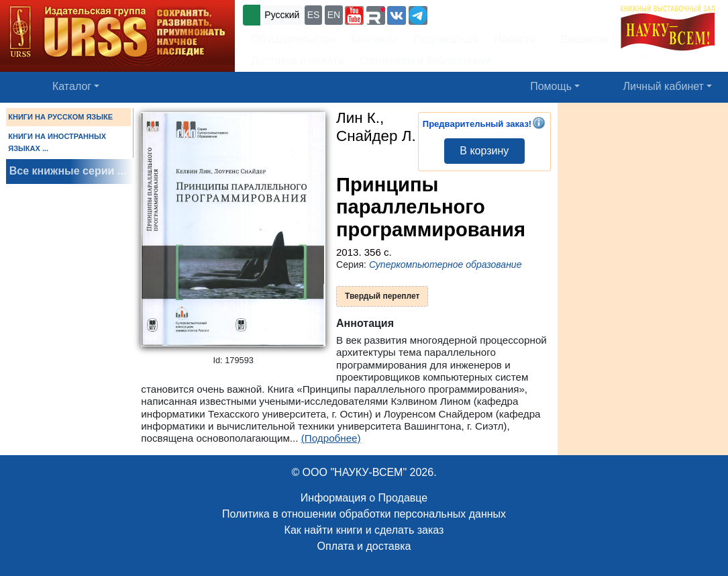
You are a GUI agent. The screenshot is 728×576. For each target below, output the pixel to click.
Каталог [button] (72, 86)
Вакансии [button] (580, 39)
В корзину (484, 151)
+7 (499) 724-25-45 (479, 14)
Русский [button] (282, 15)
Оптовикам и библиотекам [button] (425, 61)
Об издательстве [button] (293, 39)
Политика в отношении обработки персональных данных (364, 514)
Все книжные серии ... (68, 171)
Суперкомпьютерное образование (446, 265)
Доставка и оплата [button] (297, 61)
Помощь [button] (551, 86)
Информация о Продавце (364, 498)
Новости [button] (515, 39)
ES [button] (314, 15)
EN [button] (334, 15)
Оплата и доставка (364, 546)
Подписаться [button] (446, 39)
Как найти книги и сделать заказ (364, 530)
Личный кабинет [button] (664, 86)
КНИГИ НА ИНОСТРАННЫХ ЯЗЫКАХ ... (57, 142)
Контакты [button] (375, 39)
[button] (354, 15)
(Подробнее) (331, 438)
